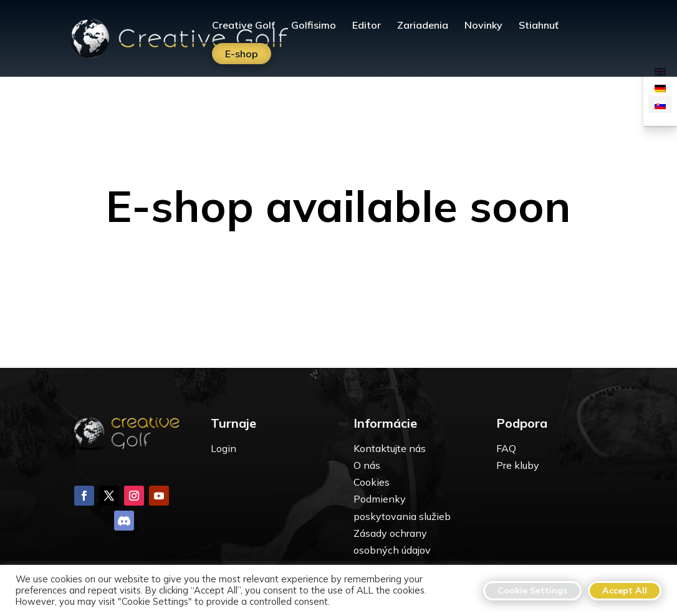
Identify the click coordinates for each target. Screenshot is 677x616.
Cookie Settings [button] (532, 590)
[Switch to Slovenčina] (660, 104)
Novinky (483, 26)
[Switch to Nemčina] (660, 88)
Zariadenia (423, 26)
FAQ (506, 448)
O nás (367, 465)
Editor (367, 26)
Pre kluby (518, 465)
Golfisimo (314, 26)
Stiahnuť (539, 26)
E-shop (242, 54)
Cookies (372, 482)
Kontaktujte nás (390, 448)
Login (223, 448)
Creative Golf (243, 26)
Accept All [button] (625, 590)
